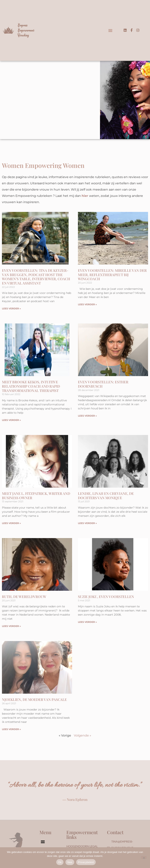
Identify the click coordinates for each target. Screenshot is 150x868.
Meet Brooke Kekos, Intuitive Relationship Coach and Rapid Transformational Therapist (31, 386)
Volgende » (83, 735)
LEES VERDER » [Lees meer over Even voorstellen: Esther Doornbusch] (87, 416)
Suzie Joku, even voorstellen (106, 597)
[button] (110, 30)
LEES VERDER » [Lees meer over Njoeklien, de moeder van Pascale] (11, 729)
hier (85, 196)
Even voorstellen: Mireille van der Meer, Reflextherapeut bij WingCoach (112, 275)
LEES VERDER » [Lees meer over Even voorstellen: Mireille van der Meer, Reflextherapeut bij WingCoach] (87, 304)
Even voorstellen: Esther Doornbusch (103, 384)
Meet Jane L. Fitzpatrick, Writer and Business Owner (36, 496)
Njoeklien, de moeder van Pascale (34, 700)
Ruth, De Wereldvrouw (24, 597)
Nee (70, 862)
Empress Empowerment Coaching (26, 30)
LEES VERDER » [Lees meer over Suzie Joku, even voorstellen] (87, 622)
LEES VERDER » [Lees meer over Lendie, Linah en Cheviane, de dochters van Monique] (87, 523)
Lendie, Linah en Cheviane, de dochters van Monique (106, 496)
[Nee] (144, 857)
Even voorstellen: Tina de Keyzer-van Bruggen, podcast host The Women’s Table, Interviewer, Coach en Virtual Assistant (36, 277)
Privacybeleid (86, 862)
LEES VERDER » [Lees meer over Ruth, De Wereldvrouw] (11, 626)
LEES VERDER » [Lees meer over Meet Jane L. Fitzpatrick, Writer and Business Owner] (11, 523)
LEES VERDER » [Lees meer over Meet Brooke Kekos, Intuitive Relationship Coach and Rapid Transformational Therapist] (11, 420)
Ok (60, 862)
